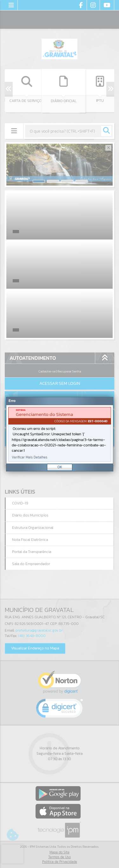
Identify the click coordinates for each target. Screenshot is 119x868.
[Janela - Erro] (60, 434)
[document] (60, 434)
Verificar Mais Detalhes (30, 457)
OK (60, 467)
